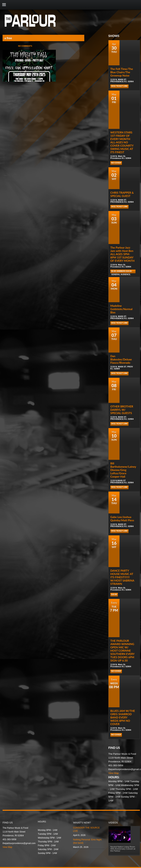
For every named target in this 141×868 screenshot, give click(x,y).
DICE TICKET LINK (119, 86)
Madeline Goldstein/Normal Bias (121, 309)
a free (8, 38)
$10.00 (114, 594)
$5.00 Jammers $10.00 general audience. (121, 272)
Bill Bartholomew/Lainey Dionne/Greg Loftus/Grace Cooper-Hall (123, 470)
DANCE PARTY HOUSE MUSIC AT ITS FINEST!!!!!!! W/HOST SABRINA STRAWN (122, 577)
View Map (114, 773)
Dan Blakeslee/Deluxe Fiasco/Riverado (121, 359)
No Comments (25, 46)
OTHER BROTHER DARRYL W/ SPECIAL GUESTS (122, 410)
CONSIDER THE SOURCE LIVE (86, 829)
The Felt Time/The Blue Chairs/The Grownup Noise (122, 72)
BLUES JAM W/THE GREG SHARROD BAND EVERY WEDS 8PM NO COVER (123, 717)
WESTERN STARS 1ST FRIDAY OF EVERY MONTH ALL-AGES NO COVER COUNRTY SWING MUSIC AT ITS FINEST (122, 142)
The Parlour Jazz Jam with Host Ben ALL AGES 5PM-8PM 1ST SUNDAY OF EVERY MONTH (122, 254)
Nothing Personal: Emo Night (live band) (87, 841)
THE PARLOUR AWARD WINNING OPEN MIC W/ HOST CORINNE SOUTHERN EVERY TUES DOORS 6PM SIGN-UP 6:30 (122, 651)
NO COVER (116, 163)
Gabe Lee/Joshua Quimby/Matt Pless (122, 519)
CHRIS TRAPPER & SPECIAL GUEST (122, 194)
